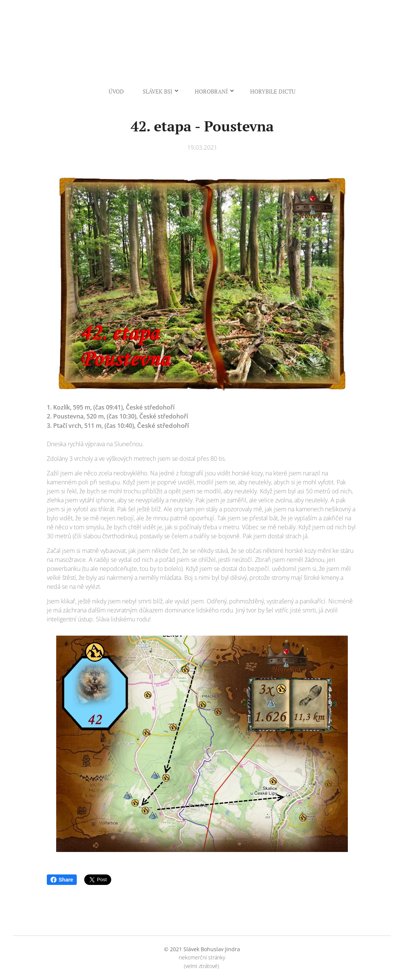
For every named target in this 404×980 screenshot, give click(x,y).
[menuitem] (175, 91)
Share (62, 880)
